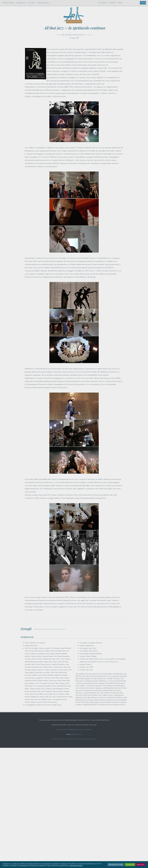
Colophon (65, 730)
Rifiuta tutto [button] (141, 865)
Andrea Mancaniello (75, 35)
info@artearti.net (76, 734)
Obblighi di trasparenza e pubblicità (80, 730)
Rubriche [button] (21, 3)
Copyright (92, 739)
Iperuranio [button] (43, 3)
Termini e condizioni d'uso (80, 739)
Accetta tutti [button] (130, 865)
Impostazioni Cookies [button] (116, 865)
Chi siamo (102, 3)
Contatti (112, 3)
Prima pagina (8, 3)
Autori (58, 730)
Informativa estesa (76, 866)
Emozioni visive (74, 22)
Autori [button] (32, 3)
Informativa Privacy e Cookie (62, 739)
